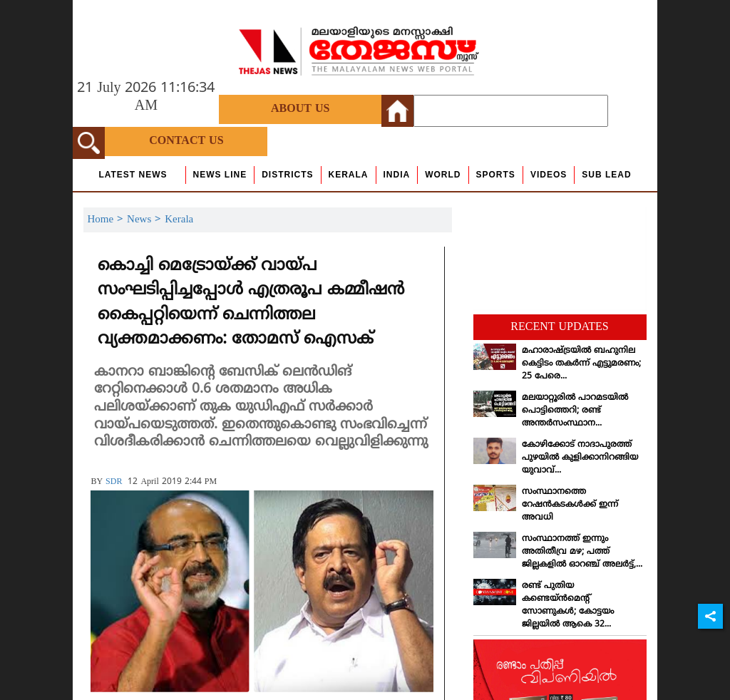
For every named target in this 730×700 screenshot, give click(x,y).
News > (146, 220)
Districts (287, 175)
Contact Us (186, 141)
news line (220, 175)
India (397, 175)
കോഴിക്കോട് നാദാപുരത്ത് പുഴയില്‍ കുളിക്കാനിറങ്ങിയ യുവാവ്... (580, 458)
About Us (300, 109)
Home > (107, 220)
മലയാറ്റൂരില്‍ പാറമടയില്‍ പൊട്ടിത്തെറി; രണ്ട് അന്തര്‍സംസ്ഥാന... (575, 411)
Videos (549, 175)
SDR (114, 482)
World (443, 175)
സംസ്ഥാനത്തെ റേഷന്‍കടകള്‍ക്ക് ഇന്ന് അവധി (570, 505)
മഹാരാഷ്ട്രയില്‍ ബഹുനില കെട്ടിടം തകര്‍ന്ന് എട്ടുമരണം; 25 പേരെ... (581, 364)
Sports (496, 175)
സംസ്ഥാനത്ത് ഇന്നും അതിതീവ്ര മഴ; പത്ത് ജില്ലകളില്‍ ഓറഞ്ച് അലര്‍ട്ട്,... (582, 552)
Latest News (133, 175)
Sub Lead (606, 175)
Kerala (349, 175)
